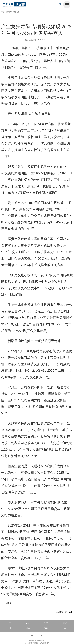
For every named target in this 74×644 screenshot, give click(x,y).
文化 (9, 628)
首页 (9, 623)
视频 (46, 628)
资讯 (46, 623)
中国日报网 (5, 12)
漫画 (28, 628)
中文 (33, 635)
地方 (65, 628)
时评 (28, 623)
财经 (65, 623)
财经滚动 (16, 12)
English (40, 635)
